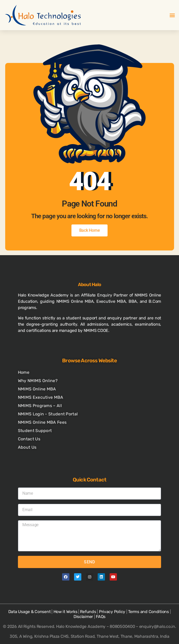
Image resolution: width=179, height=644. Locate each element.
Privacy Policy (112, 612)
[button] (172, 15)
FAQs (101, 617)
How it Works (65, 612)
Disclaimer (83, 617)
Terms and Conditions (148, 612)
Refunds (88, 612)
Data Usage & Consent (29, 612)
